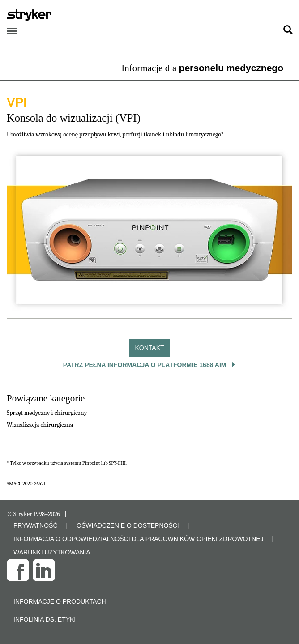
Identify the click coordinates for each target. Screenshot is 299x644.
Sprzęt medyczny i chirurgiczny (47, 413)
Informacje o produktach (60, 601)
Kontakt (149, 348)
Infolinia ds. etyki (45, 619)
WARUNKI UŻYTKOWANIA (52, 552)
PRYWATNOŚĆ (36, 525)
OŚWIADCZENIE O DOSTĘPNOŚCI (128, 525)
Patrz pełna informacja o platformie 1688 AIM (146, 365)
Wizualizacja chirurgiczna (40, 425)
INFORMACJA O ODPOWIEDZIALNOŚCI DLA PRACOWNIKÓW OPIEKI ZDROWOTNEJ (139, 539)
